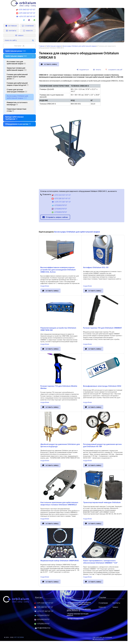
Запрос (115, 607)
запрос (19, 35)
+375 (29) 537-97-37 (26, 13)
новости (28, 31)
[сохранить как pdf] (114, 70)
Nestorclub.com (99, 639)
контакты (11, 31)
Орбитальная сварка (54, 46)
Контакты (116, 603)
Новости (102, 607)
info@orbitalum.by (43, 628)
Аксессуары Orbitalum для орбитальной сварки (79, 46)
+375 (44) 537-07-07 (26, 10)
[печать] (97, 70)
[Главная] (23, 6)
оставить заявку (51, 64)
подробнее (45, 286)
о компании (28, 26)
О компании (103, 603)
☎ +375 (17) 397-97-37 (26, 16)
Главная (42, 46)
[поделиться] (83, 70)
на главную (11, 26)
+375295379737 (59, 205)
